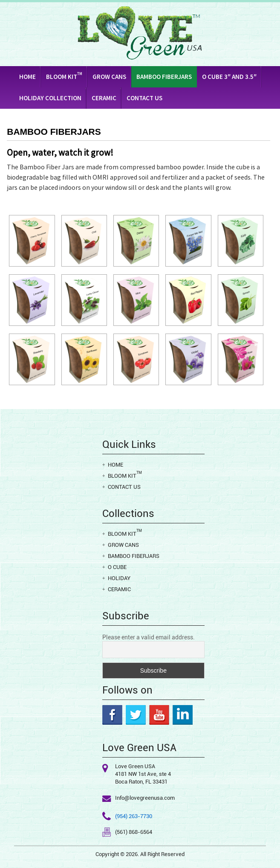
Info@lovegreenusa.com (145, 798)
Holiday (119, 578)
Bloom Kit (64, 76)
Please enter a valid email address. (149, 637)
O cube (117, 567)
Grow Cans (109, 77)
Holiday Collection (50, 98)
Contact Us (144, 98)
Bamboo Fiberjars (164, 77)
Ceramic (104, 98)
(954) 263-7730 (134, 816)
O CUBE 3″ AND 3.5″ (229, 77)
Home (27, 77)
